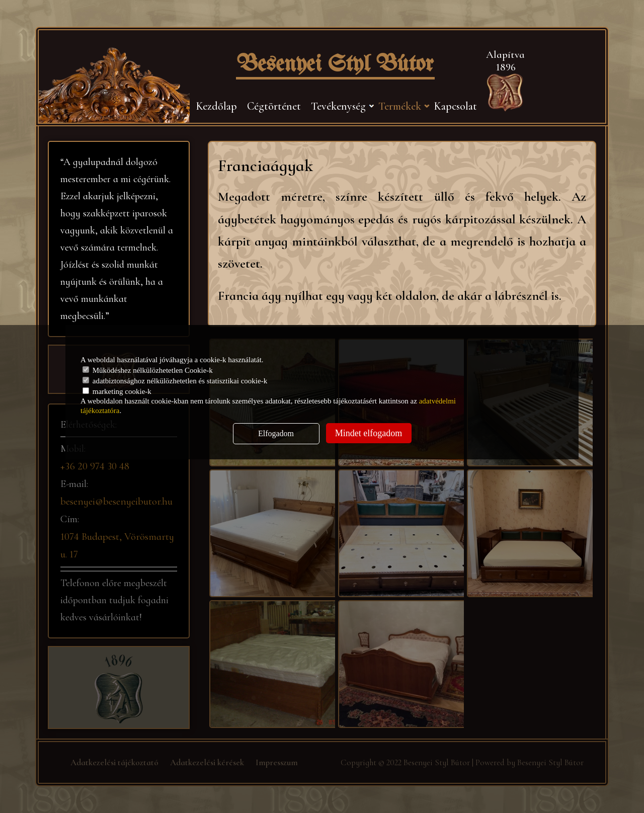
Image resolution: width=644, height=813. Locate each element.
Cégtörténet (274, 106)
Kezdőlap (216, 106)
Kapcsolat (455, 106)
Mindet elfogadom (369, 433)
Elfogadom (276, 433)
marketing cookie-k (117, 391)
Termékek (400, 106)
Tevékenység (338, 106)
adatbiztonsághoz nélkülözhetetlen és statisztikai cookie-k (175, 381)
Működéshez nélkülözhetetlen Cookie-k (148, 370)
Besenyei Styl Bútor (335, 65)
